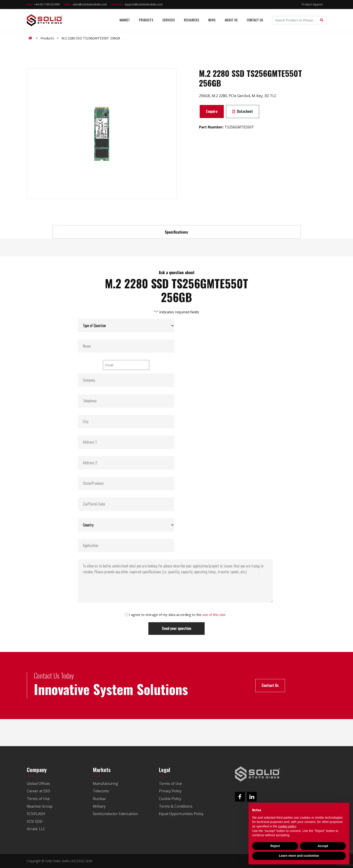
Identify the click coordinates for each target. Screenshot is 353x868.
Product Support (312, 4)
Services (169, 20)
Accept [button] (323, 846)
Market (125, 20)
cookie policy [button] (287, 826)
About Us (231, 20)
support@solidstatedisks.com (137, 4)
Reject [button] (275, 846)
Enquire (212, 111)
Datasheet (243, 111)
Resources (192, 20)
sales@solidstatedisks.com (85, 4)
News (212, 20)
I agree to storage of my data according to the (177, 615)
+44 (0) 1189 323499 (43, 4)
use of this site (214, 615)
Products (146, 20)
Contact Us (255, 20)
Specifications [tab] (176, 232)
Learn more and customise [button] (299, 856)
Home (31, 38)
